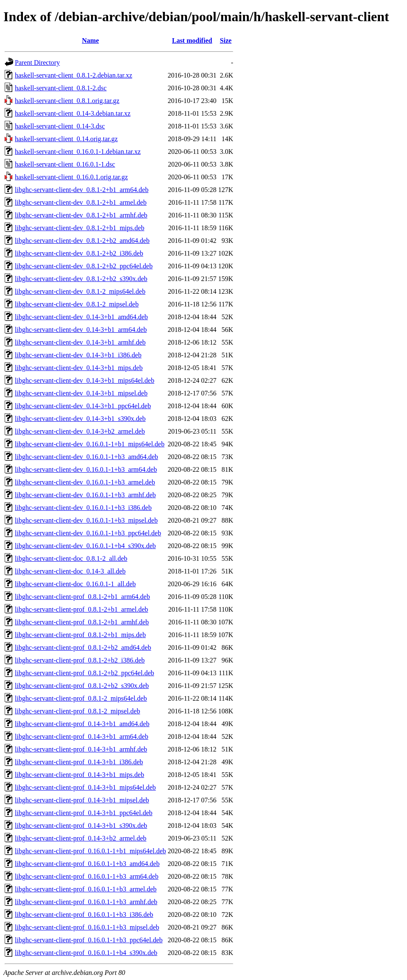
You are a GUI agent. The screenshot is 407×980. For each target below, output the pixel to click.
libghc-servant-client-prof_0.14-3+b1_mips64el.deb (85, 787)
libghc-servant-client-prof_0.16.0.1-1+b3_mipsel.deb (87, 927)
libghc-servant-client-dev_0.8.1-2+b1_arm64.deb (82, 190)
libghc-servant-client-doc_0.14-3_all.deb (70, 571)
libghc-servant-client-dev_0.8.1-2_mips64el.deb (80, 291)
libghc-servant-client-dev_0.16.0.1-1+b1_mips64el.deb (90, 444)
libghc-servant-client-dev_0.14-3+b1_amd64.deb (81, 317)
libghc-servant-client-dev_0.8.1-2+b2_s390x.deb (81, 279)
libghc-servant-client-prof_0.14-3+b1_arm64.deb (82, 736)
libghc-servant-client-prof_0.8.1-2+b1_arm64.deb (82, 597)
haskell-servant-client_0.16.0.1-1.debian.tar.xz (78, 152)
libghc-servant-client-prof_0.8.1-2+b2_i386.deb (80, 660)
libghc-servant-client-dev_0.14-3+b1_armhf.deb (80, 342)
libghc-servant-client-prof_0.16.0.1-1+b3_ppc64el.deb (89, 940)
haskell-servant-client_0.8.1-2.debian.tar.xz (74, 75)
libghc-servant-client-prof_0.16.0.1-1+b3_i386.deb (84, 915)
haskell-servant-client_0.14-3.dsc (60, 126)
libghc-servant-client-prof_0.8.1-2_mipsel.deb (77, 711)
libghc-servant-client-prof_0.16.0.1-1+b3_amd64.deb (87, 864)
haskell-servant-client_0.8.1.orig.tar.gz (67, 101)
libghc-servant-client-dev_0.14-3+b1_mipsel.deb (81, 393)
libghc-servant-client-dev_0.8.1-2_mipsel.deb (77, 304)
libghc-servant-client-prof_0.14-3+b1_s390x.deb (81, 825)
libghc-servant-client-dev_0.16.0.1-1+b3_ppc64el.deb (88, 533)
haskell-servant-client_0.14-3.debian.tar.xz (73, 113)
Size (226, 40)
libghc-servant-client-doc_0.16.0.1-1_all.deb (75, 584)
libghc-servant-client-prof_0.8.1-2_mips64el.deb (81, 698)
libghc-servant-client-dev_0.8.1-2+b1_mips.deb (79, 228)
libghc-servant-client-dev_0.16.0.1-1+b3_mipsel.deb (86, 520)
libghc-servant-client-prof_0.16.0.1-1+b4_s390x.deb (86, 953)
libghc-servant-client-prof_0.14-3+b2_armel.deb (81, 838)
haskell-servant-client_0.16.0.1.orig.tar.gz (71, 177)
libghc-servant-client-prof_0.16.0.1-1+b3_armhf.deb (86, 902)
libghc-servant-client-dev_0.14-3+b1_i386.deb (78, 355)
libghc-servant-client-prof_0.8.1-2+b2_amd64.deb (83, 647)
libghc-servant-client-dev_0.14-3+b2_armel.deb (80, 431)
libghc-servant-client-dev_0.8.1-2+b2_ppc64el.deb (84, 266)
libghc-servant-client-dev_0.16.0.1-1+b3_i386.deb (83, 508)
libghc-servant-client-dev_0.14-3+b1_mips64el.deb (85, 380)
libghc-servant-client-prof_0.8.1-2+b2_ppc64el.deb (84, 673)
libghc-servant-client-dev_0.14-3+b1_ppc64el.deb (83, 406)
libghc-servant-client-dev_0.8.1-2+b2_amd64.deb (82, 241)
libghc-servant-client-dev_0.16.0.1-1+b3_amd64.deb (86, 457)
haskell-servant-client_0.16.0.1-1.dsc (65, 164)
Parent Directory (37, 63)
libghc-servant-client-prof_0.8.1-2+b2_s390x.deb (82, 686)
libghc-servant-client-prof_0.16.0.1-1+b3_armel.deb (86, 889)
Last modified (192, 40)
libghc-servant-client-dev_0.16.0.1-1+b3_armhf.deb (85, 495)
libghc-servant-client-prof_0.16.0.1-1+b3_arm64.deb (87, 876)
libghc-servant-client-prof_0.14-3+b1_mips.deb (79, 775)
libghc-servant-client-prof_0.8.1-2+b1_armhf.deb (82, 622)
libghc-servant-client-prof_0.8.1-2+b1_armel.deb (81, 609)
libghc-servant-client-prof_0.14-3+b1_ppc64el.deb (84, 813)
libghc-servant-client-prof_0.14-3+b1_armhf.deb (81, 749)
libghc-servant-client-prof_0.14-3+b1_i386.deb (79, 762)
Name (90, 40)
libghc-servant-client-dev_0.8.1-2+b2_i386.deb (79, 253)
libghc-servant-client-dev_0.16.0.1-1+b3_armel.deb (85, 482)
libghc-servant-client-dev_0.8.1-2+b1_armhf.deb (81, 215)
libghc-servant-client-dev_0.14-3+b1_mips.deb (79, 368)
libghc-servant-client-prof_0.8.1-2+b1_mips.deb (80, 635)
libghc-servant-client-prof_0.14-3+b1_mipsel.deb (82, 800)
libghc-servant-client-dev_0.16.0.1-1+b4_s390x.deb (85, 546)
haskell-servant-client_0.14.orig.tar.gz (66, 139)
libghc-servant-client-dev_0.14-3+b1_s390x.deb (80, 419)
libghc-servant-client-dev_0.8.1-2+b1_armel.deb (81, 202)
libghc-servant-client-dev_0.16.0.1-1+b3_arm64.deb (86, 469)
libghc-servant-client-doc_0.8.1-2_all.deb (71, 558)
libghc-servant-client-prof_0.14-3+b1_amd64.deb (82, 724)
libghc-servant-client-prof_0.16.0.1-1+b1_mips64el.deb (91, 851)
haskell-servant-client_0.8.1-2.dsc (61, 88)
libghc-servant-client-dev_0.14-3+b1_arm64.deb (81, 330)
